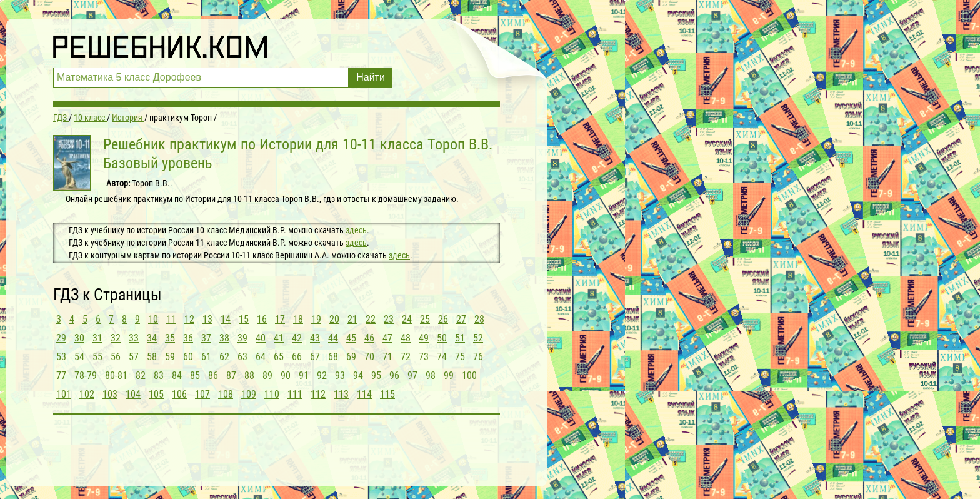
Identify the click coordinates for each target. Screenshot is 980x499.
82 (141, 376)
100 (469, 376)
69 (351, 357)
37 (206, 338)
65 (279, 357)
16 (262, 319)
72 (406, 357)
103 (110, 394)
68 (333, 357)
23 (389, 319)
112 (318, 394)
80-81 (116, 376)
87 (231, 376)
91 (304, 376)
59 (170, 357)
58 (152, 357)
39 (242, 338)
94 (358, 376)
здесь (356, 230)
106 (179, 394)
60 (188, 357)
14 (226, 319)
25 (425, 319)
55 (97, 357)
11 (171, 319)
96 (394, 376)
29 (61, 338)
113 (341, 394)
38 (224, 338)
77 (61, 376)
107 (202, 394)
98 (431, 376)
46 (369, 338)
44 (333, 338)
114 (364, 394)
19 (316, 319)
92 (322, 376)
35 (170, 338)
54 (79, 357)
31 (97, 338)
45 (351, 338)
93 (340, 376)
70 (369, 357)
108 (226, 394)
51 (460, 338)
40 (261, 338)
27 (461, 319)
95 (376, 376)
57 (134, 357)
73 (424, 357)
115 (387, 394)
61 (206, 357)
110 (272, 394)
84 (177, 376)
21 (352, 319)
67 (315, 357)
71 (387, 357)
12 (189, 319)
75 (460, 357)
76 (478, 357)
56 (116, 357)
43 (315, 338)
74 (442, 357)
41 (279, 338)
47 (387, 338)
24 (407, 319)
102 (87, 394)
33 (134, 338)
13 (207, 319)
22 (371, 319)
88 (249, 376)
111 (295, 394)
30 (79, 338)
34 (152, 338)
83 (159, 376)
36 (188, 338)
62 (224, 357)
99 (449, 376)
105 (156, 394)
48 (406, 338)
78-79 (86, 376)
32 (116, 338)
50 (442, 338)
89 (267, 376)
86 (213, 376)
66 (297, 357)
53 (61, 357)
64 (261, 357)
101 (64, 394)
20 (334, 319)
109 (249, 394)
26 (443, 319)
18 (298, 319)
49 (424, 338)
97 (412, 376)
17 (280, 319)
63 (242, 357)
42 (297, 338)
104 (133, 394)
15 (244, 319)
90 (286, 376)
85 (195, 376)
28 (479, 319)
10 (153, 319)
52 (478, 338)
